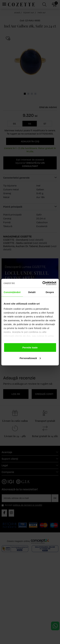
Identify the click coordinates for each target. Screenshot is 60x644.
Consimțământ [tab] (12, 292)
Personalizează (30, 358)
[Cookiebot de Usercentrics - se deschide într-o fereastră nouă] (43, 283)
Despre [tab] (50, 292)
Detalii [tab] (32, 292)
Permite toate (30, 347)
